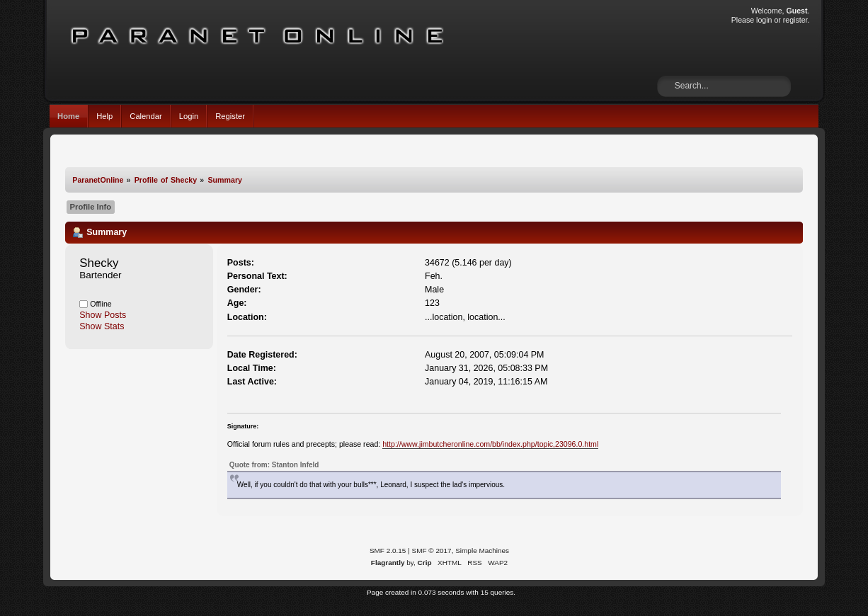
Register (230, 116)
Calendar (146, 116)
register (795, 20)
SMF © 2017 (432, 551)
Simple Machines (482, 551)
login (764, 20)
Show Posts (103, 315)
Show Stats (102, 326)
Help (104, 116)
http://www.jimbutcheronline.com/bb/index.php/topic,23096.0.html (490, 444)
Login (189, 116)
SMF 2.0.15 (388, 551)
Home (68, 116)
